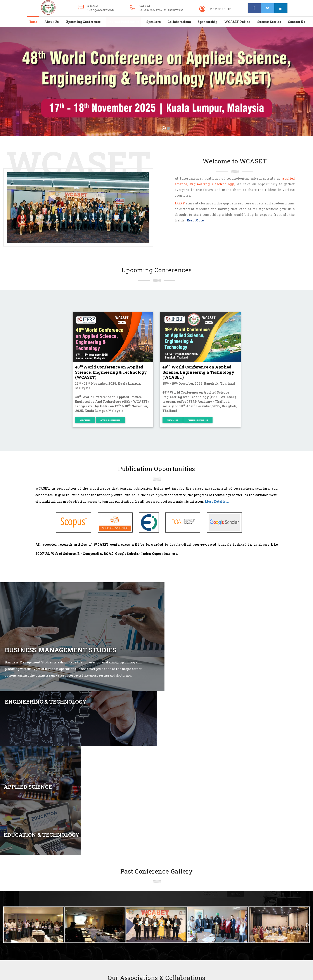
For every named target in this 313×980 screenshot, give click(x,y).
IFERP (180, 203)
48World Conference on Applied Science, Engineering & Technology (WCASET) (111, 372)
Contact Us (296, 22)
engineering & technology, (212, 184)
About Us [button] (51, 22)
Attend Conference (110, 420)
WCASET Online (237, 22)
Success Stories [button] (269, 22)
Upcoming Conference (83, 22)
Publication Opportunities (156, 469)
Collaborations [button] (179, 22)
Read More (195, 220)
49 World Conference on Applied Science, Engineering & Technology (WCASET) (198, 372)
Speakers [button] (153, 22)
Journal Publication (123, 22)
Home (33, 22)
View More (85, 420)
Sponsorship (208, 22)
